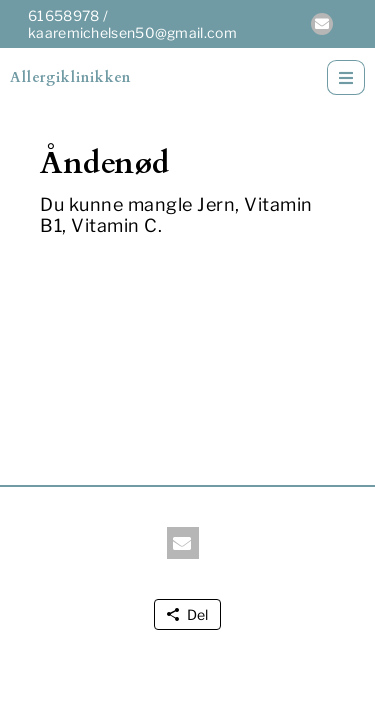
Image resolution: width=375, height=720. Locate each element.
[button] (322, 24)
